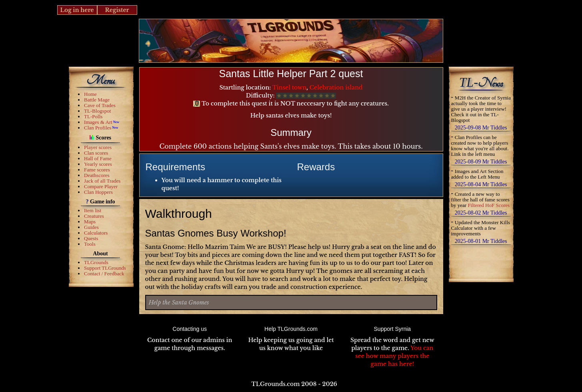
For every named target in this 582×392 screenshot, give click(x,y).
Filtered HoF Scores (489, 205)
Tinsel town (289, 88)
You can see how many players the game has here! (394, 356)
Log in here (77, 10)
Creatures (94, 216)
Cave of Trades (100, 105)
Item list (93, 210)
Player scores (98, 147)
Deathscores (97, 175)
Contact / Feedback (104, 274)
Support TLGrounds (105, 268)
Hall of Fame (98, 158)
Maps (90, 222)
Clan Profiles (98, 128)
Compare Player (101, 186)
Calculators (96, 233)
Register (117, 10)
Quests (91, 238)
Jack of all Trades (102, 181)
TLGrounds (96, 262)
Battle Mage (97, 100)
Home (90, 94)
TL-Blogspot (97, 111)
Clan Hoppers (98, 192)
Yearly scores (98, 164)
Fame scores (97, 170)
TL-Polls (93, 116)
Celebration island (336, 88)
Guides (91, 227)
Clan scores (96, 153)
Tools (90, 244)
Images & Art (98, 122)
